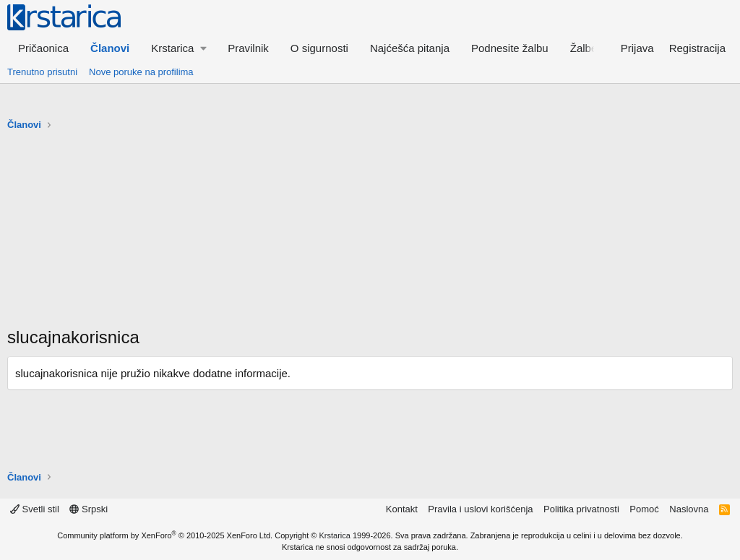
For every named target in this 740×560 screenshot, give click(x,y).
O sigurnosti (319, 48)
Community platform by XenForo (165, 535)
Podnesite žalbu (510, 48)
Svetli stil (35, 509)
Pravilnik (248, 48)
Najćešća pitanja (410, 48)
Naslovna (689, 509)
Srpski (89, 509)
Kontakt (402, 509)
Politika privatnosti (581, 509)
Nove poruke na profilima (141, 72)
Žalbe (584, 48)
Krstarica (335, 535)
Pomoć (644, 509)
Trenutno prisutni (42, 72)
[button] (178, 48)
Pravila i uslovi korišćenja (480, 509)
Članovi (110, 48)
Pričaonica (43, 48)
